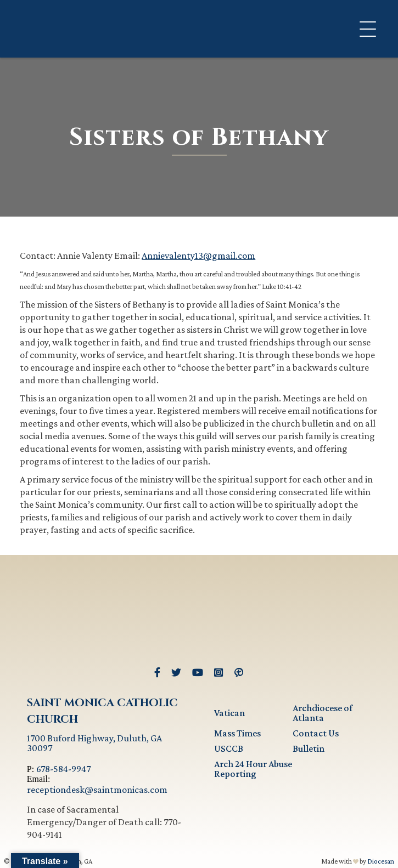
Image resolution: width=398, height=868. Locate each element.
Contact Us (316, 733)
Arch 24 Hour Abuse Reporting (253, 769)
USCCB (229, 748)
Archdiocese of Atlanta (323, 713)
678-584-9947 (63, 769)
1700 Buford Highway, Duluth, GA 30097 (94, 743)
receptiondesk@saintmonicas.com (97, 790)
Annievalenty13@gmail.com (198, 256)
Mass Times (237, 733)
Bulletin (309, 748)
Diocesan (381, 861)
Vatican (229, 713)
